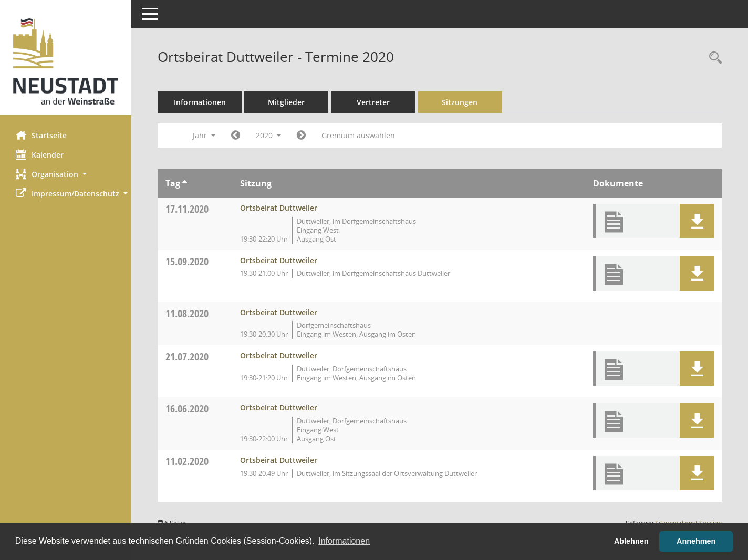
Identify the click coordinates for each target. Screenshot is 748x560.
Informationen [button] (344, 541)
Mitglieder (286, 102)
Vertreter (373, 102)
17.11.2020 (187, 209)
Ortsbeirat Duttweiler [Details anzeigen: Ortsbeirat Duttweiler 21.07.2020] (279, 355)
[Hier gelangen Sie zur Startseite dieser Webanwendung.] (66, 61)
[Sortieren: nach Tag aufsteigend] (185, 183)
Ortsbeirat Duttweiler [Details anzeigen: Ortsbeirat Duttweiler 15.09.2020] (279, 260)
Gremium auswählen (358, 135)
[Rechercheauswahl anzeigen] (713, 58)
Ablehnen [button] (631, 541)
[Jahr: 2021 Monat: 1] (301, 136)
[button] (66, 174)
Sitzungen (460, 102)
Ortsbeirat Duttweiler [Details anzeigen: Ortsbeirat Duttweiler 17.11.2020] (279, 208)
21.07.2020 (187, 356)
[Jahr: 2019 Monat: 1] (236, 136)
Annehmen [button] (696, 541)
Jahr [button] (204, 135)
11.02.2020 (187, 461)
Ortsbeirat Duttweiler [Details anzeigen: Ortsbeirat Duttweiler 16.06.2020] (279, 407)
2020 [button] (268, 135)
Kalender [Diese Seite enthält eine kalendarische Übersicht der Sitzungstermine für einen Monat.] (40, 154)
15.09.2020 (187, 261)
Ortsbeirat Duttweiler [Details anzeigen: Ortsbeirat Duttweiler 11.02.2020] (279, 460)
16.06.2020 (187, 408)
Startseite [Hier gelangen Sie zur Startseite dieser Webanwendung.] (41, 135)
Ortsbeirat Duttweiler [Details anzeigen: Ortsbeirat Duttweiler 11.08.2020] (279, 312)
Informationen (200, 102)
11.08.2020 (187, 313)
